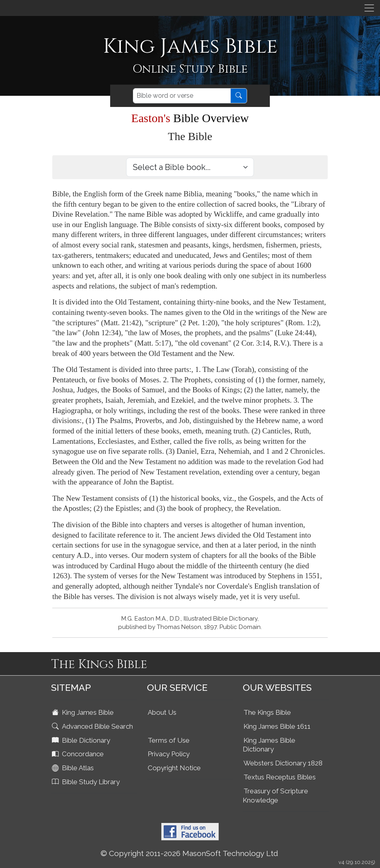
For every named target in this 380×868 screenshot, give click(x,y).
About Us (162, 712)
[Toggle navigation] (369, 8)
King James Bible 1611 (277, 726)
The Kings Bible (267, 712)
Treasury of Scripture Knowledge (275, 796)
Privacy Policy (169, 754)
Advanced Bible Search (93, 726)
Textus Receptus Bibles (280, 777)
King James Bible (84, 712)
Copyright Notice (174, 768)
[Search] (182, 96)
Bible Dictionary (82, 740)
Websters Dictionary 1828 (283, 763)
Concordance (79, 754)
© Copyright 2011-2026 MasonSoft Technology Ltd (189, 853)
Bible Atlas (74, 768)
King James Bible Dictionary (269, 745)
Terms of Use (169, 740)
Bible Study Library (87, 782)
